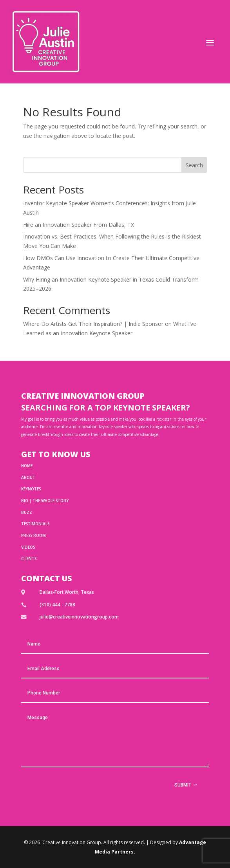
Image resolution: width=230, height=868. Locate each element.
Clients (29, 559)
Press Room (34, 535)
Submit (183, 785)
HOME (27, 466)
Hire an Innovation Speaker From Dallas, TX (79, 225)
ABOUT (28, 477)
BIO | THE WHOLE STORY (45, 501)
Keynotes (31, 489)
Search (194, 165)
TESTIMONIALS (35, 524)
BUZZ (27, 512)
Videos (28, 547)
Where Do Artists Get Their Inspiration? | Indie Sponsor (93, 324)
